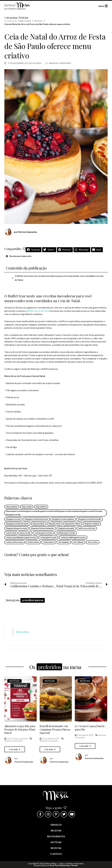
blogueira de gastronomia (16, 528)
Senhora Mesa (33, 542)
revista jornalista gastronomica (73, 538)
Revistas (56, 848)
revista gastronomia (48, 538)
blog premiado (38, 524)
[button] (34, 250)
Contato (56, 854)
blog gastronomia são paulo (17, 524)
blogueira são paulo (66, 528)
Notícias (23, 18)
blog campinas (12, 507)
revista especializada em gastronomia (21, 538)
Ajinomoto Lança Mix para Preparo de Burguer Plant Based (20, 730)
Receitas (56, 830)
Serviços (56, 825)
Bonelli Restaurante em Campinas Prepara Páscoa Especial (55, 730)
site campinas (64, 542)
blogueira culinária (92, 524)
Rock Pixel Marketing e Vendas (64, 865)
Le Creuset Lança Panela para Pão (90, 728)
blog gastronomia (13, 519)
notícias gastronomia (43, 533)
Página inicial (24, 21)
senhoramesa (49, 542)
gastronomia (25, 533)
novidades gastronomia (65, 533)
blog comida (27, 507)
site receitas (93, 542)
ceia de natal (11, 533)
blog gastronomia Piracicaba (90, 519)
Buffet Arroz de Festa (38, 311)
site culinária (78, 542)
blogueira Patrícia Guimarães (43, 528)
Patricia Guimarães (24, 762)
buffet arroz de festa (87, 528)
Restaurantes (56, 836)
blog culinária (41, 507)
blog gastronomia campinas (63, 519)
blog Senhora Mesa (72, 524)
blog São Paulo (55, 524)
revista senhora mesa (15, 542)
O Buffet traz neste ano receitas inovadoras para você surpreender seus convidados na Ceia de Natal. (59, 278)
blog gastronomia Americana (36, 519)
